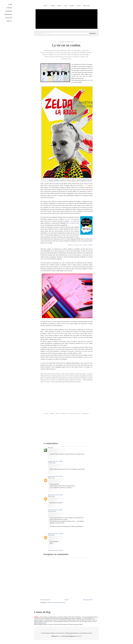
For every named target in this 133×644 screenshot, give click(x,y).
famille (89, 53)
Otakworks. (79, 636)
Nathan (48, 50)
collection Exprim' (47, 53)
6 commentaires (66, 59)
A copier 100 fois (61, 50)
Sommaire (9, 11)
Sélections (59, 6)
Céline (69, 181)
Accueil (66, 600)
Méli (49, 448)
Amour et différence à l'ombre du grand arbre (68, 414)
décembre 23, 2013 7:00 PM (55, 550)
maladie (71, 55)
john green (64, 55)
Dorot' (74, 181)
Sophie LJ (63, 181)
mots (88, 55)
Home (10, 4)
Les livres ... (46, 6)
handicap (46, 55)
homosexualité (54, 55)
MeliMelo (52, 414)
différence (68, 53)
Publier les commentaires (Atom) (57, 602)
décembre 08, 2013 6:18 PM (55, 476)
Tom (73, 245)
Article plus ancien (88, 600)
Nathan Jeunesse (50, 57)
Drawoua (85, 245)
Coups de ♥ (9, 18)
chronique (85, 50)
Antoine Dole (77, 50)
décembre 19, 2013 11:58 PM (56, 534)
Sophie (70, 245)
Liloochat (50, 511)
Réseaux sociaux (86, 6)
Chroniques (53, 6)
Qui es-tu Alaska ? (71, 223)
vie (74, 57)
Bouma (77, 245)
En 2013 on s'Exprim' (79, 53)
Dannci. (59, 636)
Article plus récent (45, 600)
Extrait (51, 181)
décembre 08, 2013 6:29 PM (55, 495)
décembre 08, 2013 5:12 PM (55, 461)
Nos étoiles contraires (64, 57)
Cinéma (65, 6)
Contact (9, 21)
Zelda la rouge (81, 57)
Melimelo (57, 181)
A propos (9, 8)
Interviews (79, 6)
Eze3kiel (50, 463)
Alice (81, 245)
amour (70, 50)
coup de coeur (59, 53)
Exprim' (90, 181)
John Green (67, 219)
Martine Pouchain (80, 55)
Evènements (72, 6)
